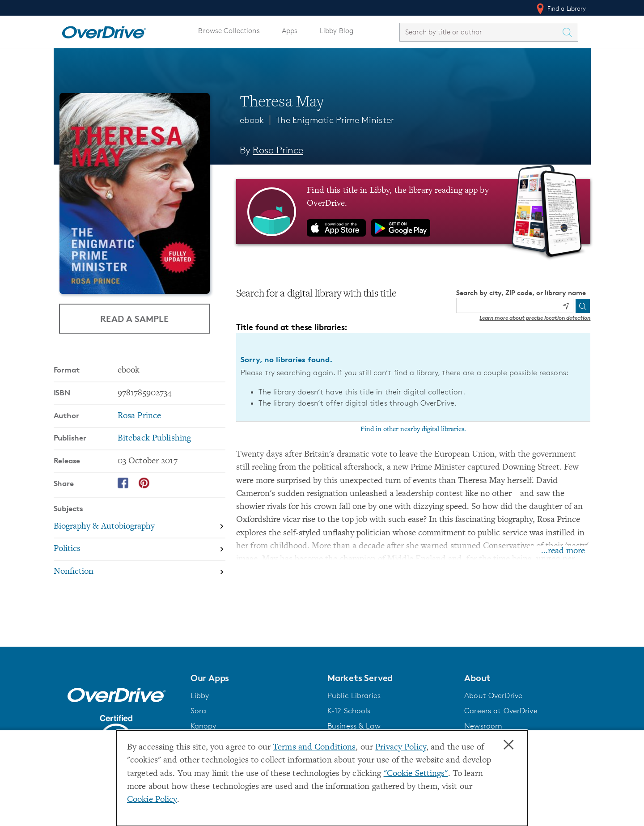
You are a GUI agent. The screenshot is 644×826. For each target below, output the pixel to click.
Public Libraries (354, 695)
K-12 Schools (349, 711)
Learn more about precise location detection (535, 318)
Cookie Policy (152, 800)
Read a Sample (134, 318)
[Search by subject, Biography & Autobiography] (140, 527)
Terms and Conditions (314, 748)
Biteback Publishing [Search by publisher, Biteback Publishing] (154, 438)
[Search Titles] (570, 32)
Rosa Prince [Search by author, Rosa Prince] (278, 150)
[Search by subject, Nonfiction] (140, 572)
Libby (200, 695)
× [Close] (508, 745)
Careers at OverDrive (501, 711)
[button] (254, 678)
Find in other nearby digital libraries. (413, 429)
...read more (563, 551)
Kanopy (203, 726)
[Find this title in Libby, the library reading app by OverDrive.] (413, 212)
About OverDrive (493, 695)
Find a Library (561, 8)
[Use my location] (566, 306)
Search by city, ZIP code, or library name (521, 293)
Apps (290, 31)
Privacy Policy (401, 748)
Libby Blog (337, 31)
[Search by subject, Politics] (140, 550)
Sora (199, 711)
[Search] (583, 306)
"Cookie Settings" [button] (416, 774)
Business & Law (354, 726)
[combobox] (481, 32)
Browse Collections (229, 31)
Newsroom (483, 726)
